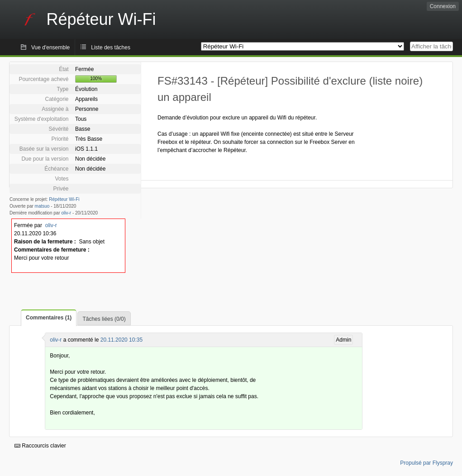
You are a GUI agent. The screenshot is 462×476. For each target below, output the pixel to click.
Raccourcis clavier (40, 446)
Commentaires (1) (49, 318)
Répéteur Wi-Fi (64, 199)
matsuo (42, 206)
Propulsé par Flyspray (426, 463)
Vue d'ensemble (50, 48)
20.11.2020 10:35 (121, 340)
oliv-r (67, 213)
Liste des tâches (111, 48)
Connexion (443, 6)
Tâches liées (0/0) (104, 319)
